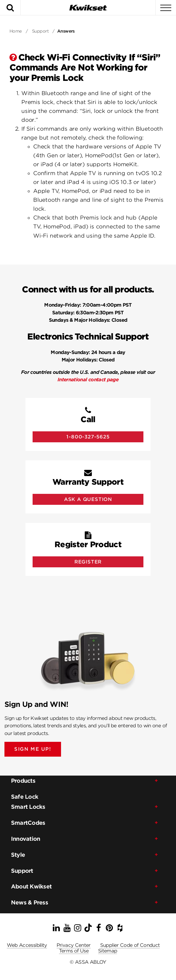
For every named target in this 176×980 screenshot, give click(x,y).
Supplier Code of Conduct (130, 945)
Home (16, 31)
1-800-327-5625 (88, 437)
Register (88, 562)
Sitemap (108, 951)
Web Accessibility (27, 945)
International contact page (88, 380)
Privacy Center (74, 945)
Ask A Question (88, 499)
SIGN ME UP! (33, 749)
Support (40, 31)
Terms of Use (74, 951)
